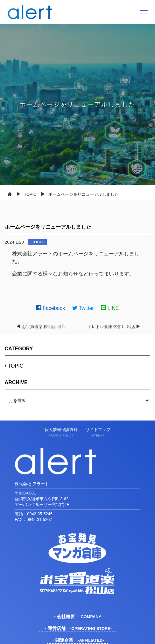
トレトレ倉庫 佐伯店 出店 (111, 327)
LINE (110, 308)
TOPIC (38, 242)
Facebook (51, 308)
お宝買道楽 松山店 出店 (44, 327)
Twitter (83, 308)
